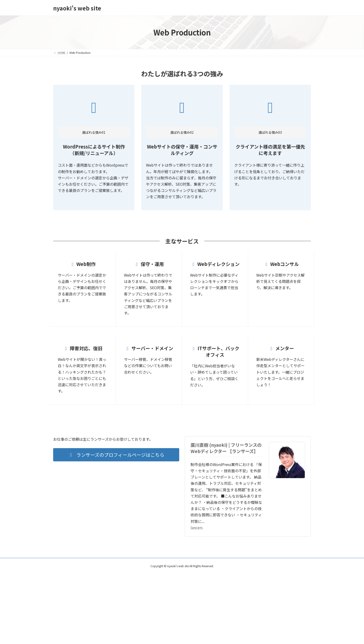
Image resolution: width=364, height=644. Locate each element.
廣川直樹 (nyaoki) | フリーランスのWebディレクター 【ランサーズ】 (226, 448)
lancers (197, 527)
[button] (116, 455)
